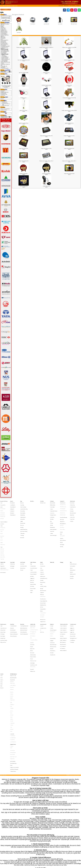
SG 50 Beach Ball (69, 85)
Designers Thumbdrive (64, 596)
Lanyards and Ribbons (4, 516)
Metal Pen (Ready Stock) (24, 593)
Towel (1, 534)
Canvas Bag (22, 504)
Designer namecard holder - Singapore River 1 (69, 161)
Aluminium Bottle (53, 502)
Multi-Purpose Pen (73, 554)
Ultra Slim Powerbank (14, 596)
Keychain (32, 606)
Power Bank (12, 590)
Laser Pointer (22, 547)
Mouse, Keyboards (63, 517)
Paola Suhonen (19, 32)
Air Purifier (42, 547)
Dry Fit (2, 524)
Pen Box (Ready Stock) (24, 596)
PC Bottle (52, 517)
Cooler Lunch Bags (23, 505)
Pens (71, 545)
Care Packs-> (3, 28)
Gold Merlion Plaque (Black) (46, 174)
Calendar (52, 593)
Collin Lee (19, 23)
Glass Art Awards (13, 505)
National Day (72, 511)
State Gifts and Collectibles (4, 67)
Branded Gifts (13, 631)
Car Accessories (43, 548)
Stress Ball (32, 623)
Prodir (11, 655)
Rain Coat (2, 637)
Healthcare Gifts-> (4, 32)
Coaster (32, 551)
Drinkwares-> (3, 29)
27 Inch (2, 632)
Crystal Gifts (12, 669)
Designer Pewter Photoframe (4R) (24, 161)
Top (1, 6)
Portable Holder (3, 600)
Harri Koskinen (33, 23)
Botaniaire (12, 640)
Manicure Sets (32, 608)
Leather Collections (33, 545)
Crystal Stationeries (13, 675)
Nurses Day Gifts (3, 553)
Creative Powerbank (13, 592)
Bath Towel (2, 535)
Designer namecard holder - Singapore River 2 (46, 161)
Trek (11, 665)
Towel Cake (2, 543)
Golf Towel (2, 538)
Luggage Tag (32, 557)
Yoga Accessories (43, 588)
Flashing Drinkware (53, 511)
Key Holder (32, 556)
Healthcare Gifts (3, 545)
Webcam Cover (33, 624)
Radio (61, 524)
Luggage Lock (72, 593)
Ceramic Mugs (52, 505)
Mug (51, 515)
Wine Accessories (43, 586)
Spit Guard (2, 517)
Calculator (52, 592)
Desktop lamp (13, 547)
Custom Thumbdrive (63, 595)
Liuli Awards (12, 508)
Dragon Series (12, 646)
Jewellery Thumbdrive (63, 600)
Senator (11, 658)
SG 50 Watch (24, 85)
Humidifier (42, 558)
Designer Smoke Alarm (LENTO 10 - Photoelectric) (24, 47)
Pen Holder (52, 611)
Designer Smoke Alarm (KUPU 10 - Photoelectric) (46, 47)
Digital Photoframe (43, 570)
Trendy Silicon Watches (34, 602)
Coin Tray (32, 604)
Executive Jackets (3, 507)
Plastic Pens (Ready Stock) (24, 598)
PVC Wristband (33, 599)
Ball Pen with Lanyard (73, 547)
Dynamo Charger (3, 596)
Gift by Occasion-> (4, 31)
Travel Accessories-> (5, 47)
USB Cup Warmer (63, 529)
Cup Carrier (52, 510)
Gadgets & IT (62, 501)
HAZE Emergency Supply (4, 551)
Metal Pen (71, 553)
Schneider (12, 656)
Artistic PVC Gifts (33, 592)
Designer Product (15, 6)
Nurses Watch (42, 583)
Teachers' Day (72, 512)
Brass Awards (13, 502)
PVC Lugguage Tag (33, 596)
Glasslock (12, 643)
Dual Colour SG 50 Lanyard (69, 73)
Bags (21, 501)
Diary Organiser (53, 596)
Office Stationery (53, 609)
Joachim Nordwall (46, 23)
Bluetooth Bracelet (63, 504)
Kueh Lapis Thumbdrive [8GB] (24, 73)
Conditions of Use (4, 94)
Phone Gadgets (3, 599)
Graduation (72, 508)
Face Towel (2, 537)
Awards (12, 501)
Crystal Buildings (13, 672)
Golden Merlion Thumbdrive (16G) (69, 60)
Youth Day (72, 515)
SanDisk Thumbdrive (63, 609)
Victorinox (12, 666)
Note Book (52, 598)
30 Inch (2, 634)
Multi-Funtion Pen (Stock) (24, 595)
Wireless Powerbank (13, 599)
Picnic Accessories (43, 572)
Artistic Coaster (33, 593)
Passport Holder (33, 564)
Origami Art (42, 567)
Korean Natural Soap (6, 62)
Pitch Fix (12, 653)
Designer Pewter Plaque (24, 136)
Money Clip (32, 558)
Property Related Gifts (44, 573)
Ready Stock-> (4, 42)
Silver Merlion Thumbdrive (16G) (46, 98)
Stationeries (52, 590)
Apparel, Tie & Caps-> (5, 24)
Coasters (52, 507)
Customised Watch (43, 582)
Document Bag (22, 508)
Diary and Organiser (53, 595)
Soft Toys (42, 577)
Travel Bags (72, 603)
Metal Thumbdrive (63, 603)
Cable (1, 592)
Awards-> (3, 25)
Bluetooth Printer (63, 510)
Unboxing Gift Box (43, 579)
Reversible (2, 514)
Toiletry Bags (22, 524)
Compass (42, 592)
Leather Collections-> (5, 35)
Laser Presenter (23, 545)
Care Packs (42, 501)
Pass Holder (32, 563)
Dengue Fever (3, 548)
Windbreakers (3, 511)
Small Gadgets (32, 618)
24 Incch (2, 631)
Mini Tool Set (32, 611)
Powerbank (12, 593)
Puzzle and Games (43, 575)
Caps (1, 502)
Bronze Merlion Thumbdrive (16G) (46, 60)
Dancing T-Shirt (3, 520)
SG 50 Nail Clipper (24, 98)
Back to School (72, 502)
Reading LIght (12, 548)
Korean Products (43, 560)
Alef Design (12, 632)
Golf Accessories (43, 556)
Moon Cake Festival (73, 510)
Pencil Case (22, 518)
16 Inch (2, 628)
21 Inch (2, 629)
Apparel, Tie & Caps (4, 501)
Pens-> (2, 39)
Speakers (62, 528)
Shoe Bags (22, 520)
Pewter (3, 63)
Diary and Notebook (33, 554)
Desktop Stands (3, 595)
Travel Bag (22, 525)
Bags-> (2, 26)
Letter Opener (52, 604)
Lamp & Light (12, 545)
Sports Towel (3, 541)
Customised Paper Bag (24, 507)
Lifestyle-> (3, 36)
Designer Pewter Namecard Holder (46, 148)
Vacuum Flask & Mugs (53, 525)
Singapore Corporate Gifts (14, 693)
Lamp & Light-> (4, 33)
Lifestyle (41, 545)
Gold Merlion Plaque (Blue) (24, 186)
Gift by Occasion (72, 501)
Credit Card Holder (33, 553)
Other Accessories (73, 598)
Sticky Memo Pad (53, 612)
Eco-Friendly (32, 605)
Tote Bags (12, 652)
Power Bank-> (4, 41)
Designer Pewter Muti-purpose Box (69, 136)
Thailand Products (5, 68)
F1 (41, 595)
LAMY (11, 647)
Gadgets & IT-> (4, 30)
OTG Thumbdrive (63, 606)
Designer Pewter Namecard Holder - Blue (46, 136)
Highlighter (52, 602)
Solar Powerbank (13, 595)
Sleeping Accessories (73, 600)
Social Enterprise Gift (34, 619)
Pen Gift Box (72, 556)
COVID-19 (2, 547)
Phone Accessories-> (5, 40)
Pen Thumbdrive (63, 608)
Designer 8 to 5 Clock (46, 73)
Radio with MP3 (62, 526)
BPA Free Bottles (53, 504)
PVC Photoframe (33, 598)
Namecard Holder (33, 561)
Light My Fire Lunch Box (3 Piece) (24, 123)
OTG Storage (2, 598)
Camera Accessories (4, 593)
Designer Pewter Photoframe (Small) (69, 174)
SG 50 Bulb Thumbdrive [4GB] (46, 85)
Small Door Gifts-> (4, 43)
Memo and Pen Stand (53, 605)
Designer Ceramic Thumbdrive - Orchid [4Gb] (69, 47)
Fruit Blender (52, 512)
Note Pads (52, 608)
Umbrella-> (3, 48)
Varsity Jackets (3, 510)
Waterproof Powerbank (14, 598)
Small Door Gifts (33, 590)
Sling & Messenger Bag (24, 521)
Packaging (3, 38)
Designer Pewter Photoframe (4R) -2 (69, 148)
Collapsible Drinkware (54, 508)
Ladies (41, 561)
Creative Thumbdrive (63, 593)
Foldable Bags (23, 511)
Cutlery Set (42, 553)
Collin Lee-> (4, 55)
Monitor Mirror (62, 516)
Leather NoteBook (13, 635)
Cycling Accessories (43, 593)
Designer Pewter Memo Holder (24, 148)
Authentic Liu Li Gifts (5, 50)
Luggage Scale (72, 595)
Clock (41, 550)
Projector (61, 523)
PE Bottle (52, 518)
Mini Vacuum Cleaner (53, 606)
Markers (71, 550)
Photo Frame (42, 569)
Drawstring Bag (23, 510)
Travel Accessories (73, 590)
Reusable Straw (53, 520)
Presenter (22, 551)
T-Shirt (2, 519)
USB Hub (62, 533)
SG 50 (11, 680)
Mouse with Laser (23, 550)
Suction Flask (52, 522)
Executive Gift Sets (53, 601)
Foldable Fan (42, 554)
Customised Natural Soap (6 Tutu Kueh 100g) (69, 98)
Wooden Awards (13, 511)
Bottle (1, 635)
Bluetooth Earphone (63, 505)
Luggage (22, 515)
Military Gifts (3, 37)
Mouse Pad (62, 518)
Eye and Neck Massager (64, 513)
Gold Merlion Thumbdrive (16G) (46, 110)
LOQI (11, 650)
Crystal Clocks (13, 674)
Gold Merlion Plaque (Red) (24, 174)
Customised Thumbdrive (34, 595)
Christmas (72, 507)
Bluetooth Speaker (63, 511)
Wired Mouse (62, 520)
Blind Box (3, 27)
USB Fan (61, 530)
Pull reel (32, 615)
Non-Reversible (3, 512)
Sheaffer (12, 659)
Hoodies (2, 508)
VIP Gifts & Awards (8, 6)
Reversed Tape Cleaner (24, 110)
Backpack (22, 502)
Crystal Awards (13, 504)
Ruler (31, 600)
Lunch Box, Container (43, 563)
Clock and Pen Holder (34, 550)
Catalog (4, 6)
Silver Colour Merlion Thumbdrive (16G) (24, 60)
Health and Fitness (3, 550)
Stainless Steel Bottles (53, 521)
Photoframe (12, 638)
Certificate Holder (33, 548)
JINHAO (11, 644)
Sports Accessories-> (5, 44)
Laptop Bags (22, 514)
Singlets (2, 531)
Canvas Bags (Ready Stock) (24, 592)
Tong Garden (12, 662)
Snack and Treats (43, 502)
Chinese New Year (73, 505)
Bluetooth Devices (63, 502)
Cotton (1, 523)
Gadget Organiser (23, 512)
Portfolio (32, 566)
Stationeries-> (4, 45)
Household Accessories (44, 557)
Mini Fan (32, 609)
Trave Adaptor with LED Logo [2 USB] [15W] (6, 86)
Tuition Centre (72, 514)
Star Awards (12, 510)
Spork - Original (46, 123)
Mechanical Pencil (73, 551)
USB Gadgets (62, 532)
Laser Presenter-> (4, 34)
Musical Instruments (43, 566)
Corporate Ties (3, 504)
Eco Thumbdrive (63, 598)
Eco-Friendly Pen (73, 548)
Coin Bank (42, 551)
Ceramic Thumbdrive (63, 592)
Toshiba (12, 663)
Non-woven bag (23, 517)
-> (5, 49)
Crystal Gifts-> (4, 53)
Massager (42, 564)
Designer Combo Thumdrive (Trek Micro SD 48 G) (69, 110)
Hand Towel (2, 540)
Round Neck (2, 526)
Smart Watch (42, 585)
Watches (42, 580)
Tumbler (52, 524)
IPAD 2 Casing (12, 634)
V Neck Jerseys (3, 532)
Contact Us (3, 95)
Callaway (12, 641)
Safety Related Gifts (43, 576)
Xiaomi (11, 668)
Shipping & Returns (5, 92)
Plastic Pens (72, 557)
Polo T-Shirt (2, 522)
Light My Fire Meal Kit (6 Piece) (69, 123)
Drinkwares (52, 501)
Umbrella (2, 627)
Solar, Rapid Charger (4, 602)
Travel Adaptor (73, 602)
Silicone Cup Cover (33, 616)
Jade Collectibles (4, 61)
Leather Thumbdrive (63, 602)
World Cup (42, 596)
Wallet (31, 567)
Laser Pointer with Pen (24, 548)
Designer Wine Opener (46, 186)
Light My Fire (12, 649)
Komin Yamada (60, 23)
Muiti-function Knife (33, 612)
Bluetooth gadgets (63, 507)
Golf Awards (12, 507)
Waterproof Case (3, 603)
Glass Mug (52, 514)
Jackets (2, 505)
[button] (61, 6)
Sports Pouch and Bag (24, 522)
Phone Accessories (3, 590)
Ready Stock (22, 590)
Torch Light (12, 550)
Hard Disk (62, 599)
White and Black (33, 621)
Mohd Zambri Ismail (74, 23)
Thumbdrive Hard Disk (64, 590)
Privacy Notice (3, 93)
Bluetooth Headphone (63, 508)
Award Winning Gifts (5, 51)
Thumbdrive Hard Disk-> (5, 46)
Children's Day (72, 504)
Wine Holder (22, 527)
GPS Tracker (62, 514)
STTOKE (12, 661)
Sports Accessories (43, 590)
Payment (3, 91)
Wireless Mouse (62, 521)
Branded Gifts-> (4, 52)
